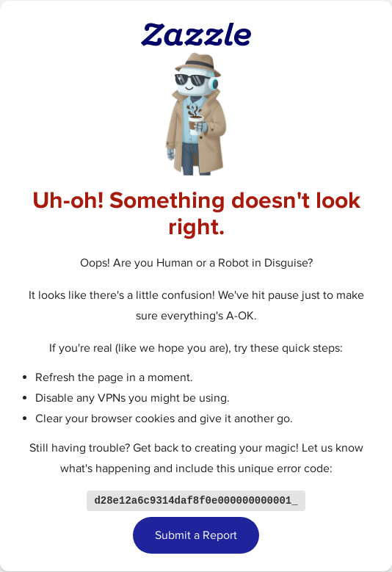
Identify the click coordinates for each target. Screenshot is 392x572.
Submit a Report (196, 536)
